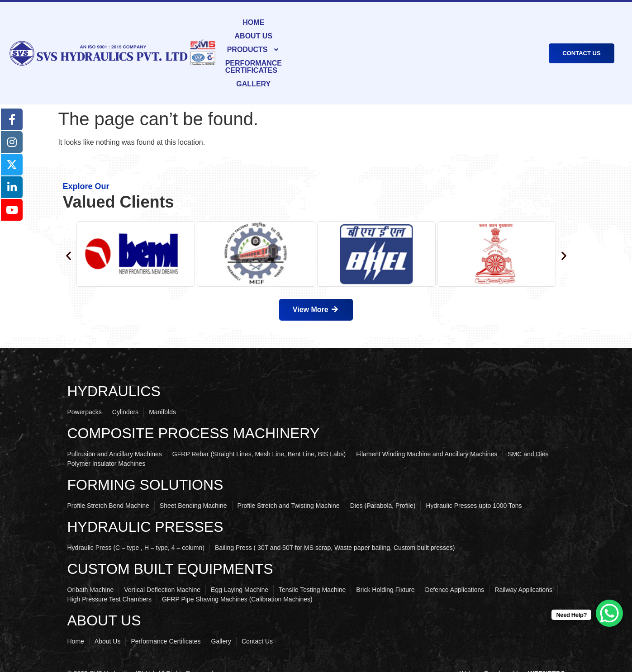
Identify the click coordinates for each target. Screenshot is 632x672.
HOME (246, 39)
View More (316, 283)
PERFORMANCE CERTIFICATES (430, 39)
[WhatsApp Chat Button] (609, 613)
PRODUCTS (340, 39)
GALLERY (512, 39)
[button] (340, 39)
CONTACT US (581, 39)
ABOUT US (285, 39)
